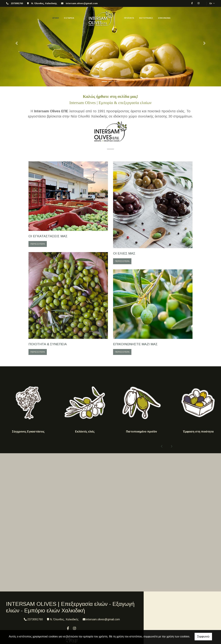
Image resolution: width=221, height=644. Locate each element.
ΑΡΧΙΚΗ (56, 18)
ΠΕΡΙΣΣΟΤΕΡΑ (38, 244)
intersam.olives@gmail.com (82, 3)
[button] (17, 43)
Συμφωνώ (203, 636)
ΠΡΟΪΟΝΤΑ (129, 18)
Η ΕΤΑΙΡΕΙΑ (69, 18)
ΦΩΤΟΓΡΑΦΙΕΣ (146, 18)
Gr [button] (211, 3)
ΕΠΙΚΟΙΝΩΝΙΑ (164, 18)
